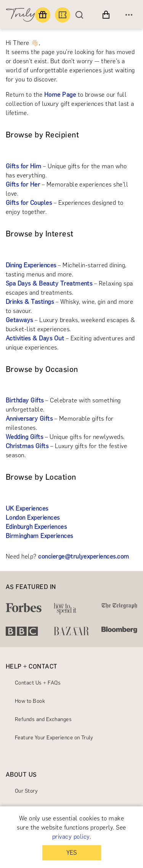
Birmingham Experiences (39, 536)
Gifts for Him (23, 166)
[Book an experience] (63, 15)
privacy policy (71, 837)
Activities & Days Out (35, 338)
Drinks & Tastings (30, 302)
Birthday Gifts (25, 400)
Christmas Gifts (27, 446)
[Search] (81, 15)
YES (71, 853)
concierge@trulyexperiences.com (84, 556)
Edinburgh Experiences (36, 527)
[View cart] (106, 15)
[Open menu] (129, 15)
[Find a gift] (43, 15)
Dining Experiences (31, 265)
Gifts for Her (23, 184)
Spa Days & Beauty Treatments (49, 283)
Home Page (60, 95)
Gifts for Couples (29, 203)
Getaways (19, 320)
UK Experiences (27, 508)
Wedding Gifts (24, 437)
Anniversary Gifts (29, 419)
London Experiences (33, 518)
